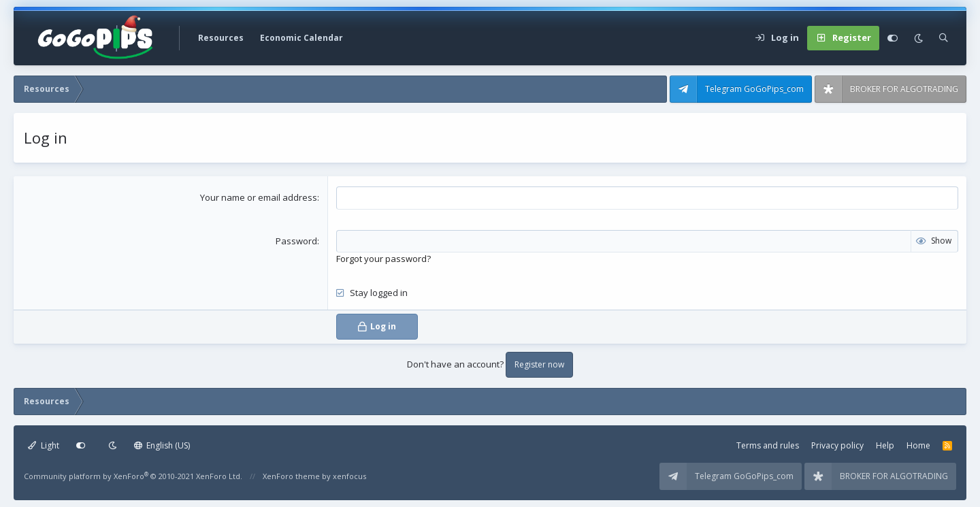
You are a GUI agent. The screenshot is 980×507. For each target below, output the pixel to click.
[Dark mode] (918, 38)
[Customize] (893, 38)
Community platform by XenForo (133, 476)
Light (44, 445)
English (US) (162, 445)
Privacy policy (837, 445)
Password (296, 241)
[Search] (944, 38)
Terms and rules (768, 445)
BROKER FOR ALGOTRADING (904, 89)
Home (918, 445)
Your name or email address (259, 197)
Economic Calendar (301, 38)
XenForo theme (291, 476)
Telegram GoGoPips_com (754, 89)
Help (885, 445)
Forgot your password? (383, 259)
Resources (221, 38)
